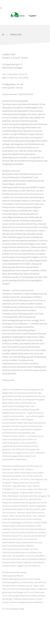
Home (4, 35)
